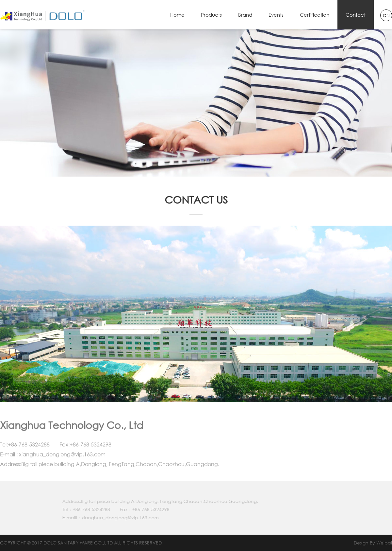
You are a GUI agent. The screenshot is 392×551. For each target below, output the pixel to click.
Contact (356, 15)
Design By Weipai (373, 543)
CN (386, 15)
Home (177, 15)
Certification (315, 15)
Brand (245, 15)
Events (276, 15)
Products (211, 15)
